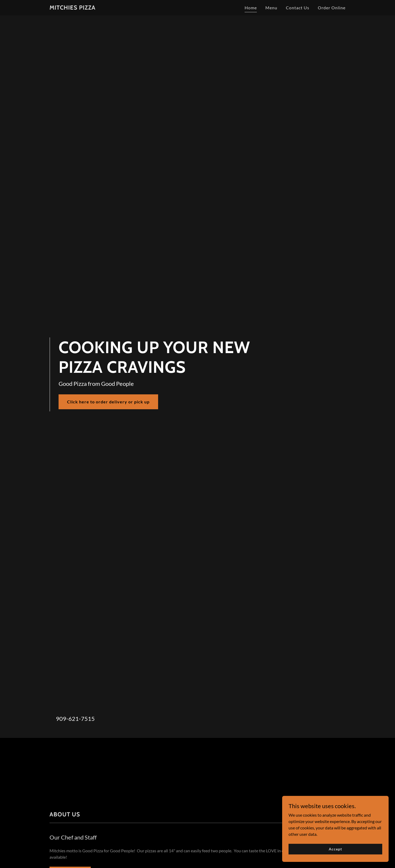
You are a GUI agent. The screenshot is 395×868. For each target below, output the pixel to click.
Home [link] (251, 8)
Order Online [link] (332, 8)
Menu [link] (271, 8)
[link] (73, 8)
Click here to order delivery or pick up (108, 402)
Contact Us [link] (298, 8)
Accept (335, 849)
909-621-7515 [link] (75, 719)
